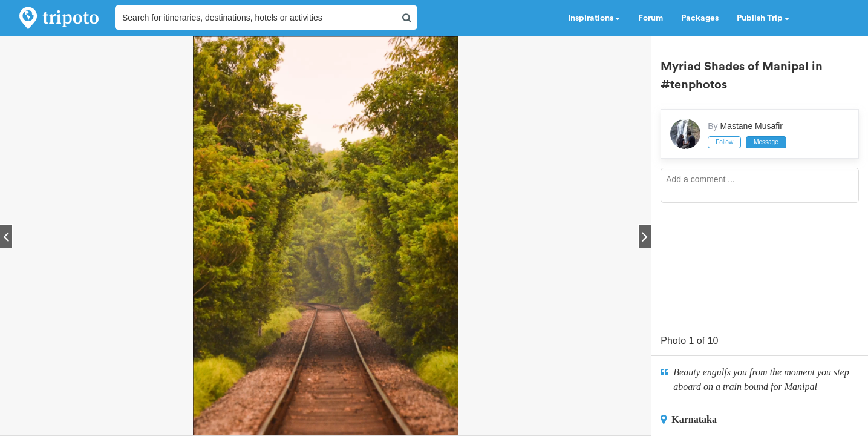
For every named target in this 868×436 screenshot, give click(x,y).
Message (766, 142)
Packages (700, 18)
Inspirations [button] (594, 18)
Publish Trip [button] (763, 18)
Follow (724, 142)
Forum (651, 18)
